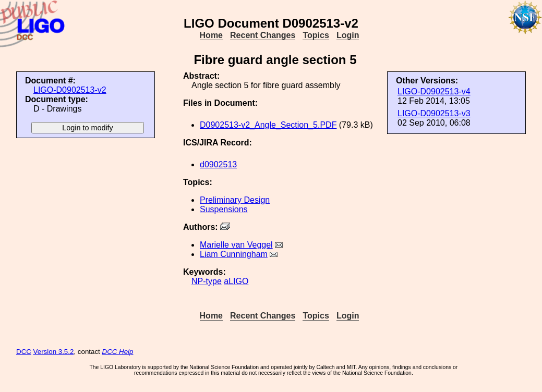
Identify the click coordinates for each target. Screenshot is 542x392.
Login (348, 35)
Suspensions (224, 209)
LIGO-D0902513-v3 (434, 113)
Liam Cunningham (234, 254)
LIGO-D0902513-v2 (70, 90)
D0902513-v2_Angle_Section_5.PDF (268, 125)
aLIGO (236, 281)
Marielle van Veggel (236, 245)
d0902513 (218, 164)
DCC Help (118, 352)
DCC (24, 352)
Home (211, 35)
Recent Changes (263, 35)
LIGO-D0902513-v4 (434, 91)
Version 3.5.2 (54, 352)
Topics (316, 35)
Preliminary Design (235, 200)
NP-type (207, 281)
